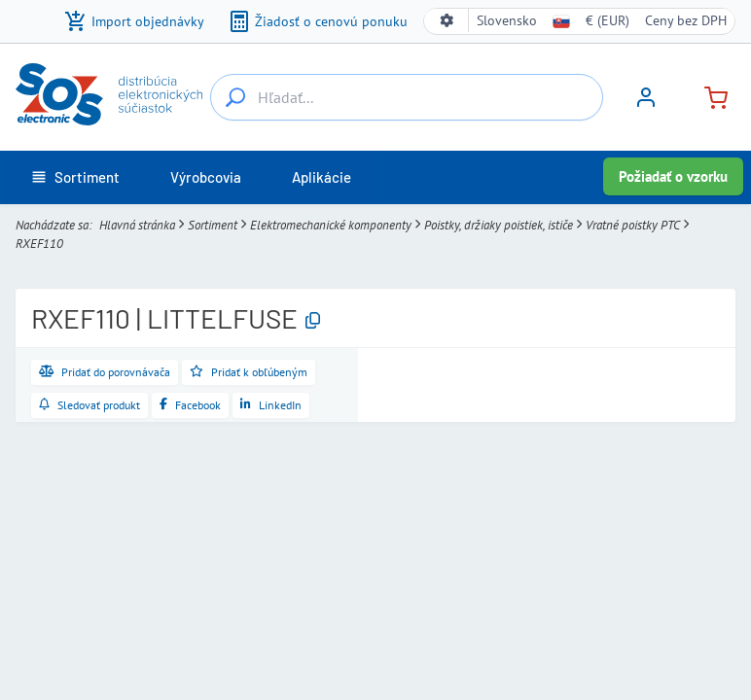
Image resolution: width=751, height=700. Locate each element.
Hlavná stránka (137, 225)
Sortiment (213, 225)
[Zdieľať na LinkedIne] (271, 405)
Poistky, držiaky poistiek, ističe (499, 225)
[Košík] (708, 96)
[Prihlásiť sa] (646, 104)
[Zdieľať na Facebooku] (190, 405)
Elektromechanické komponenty (331, 225)
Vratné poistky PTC (633, 225)
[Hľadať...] (235, 97)
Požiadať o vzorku (673, 176)
